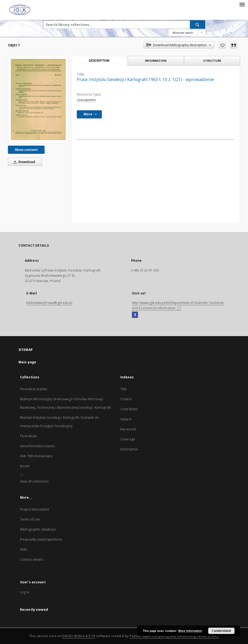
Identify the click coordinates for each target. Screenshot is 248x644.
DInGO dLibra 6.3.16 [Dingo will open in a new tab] (79, 636)
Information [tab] (156, 61)
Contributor (129, 409)
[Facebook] (135, 315)
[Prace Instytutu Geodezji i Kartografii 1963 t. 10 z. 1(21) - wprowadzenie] (38, 99)
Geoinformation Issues (37, 446)
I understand (221, 631)
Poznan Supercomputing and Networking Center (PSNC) (174, 636)
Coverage (128, 439)
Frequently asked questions (41, 539)
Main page (27, 362)
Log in (25, 592)
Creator (126, 399)
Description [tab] (99, 61)
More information (190, 631)
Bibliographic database (38, 529)
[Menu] (242, 4)
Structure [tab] (212, 61)
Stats (24, 549)
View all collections (34, 481)
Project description (35, 509)
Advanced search (183, 33)
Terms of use (30, 519)
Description (129, 449)
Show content (26, 150)
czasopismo (86, 100)
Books (25, 466)
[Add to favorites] (222, 45)
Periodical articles (34, 389)
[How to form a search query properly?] (202, 33)
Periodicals (28, 436)
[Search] (198, 25)
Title (124, 389)
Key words (128, 429)
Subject (126, 419)
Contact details (32, 559)
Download (23, 162)
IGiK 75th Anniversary (36, 456)
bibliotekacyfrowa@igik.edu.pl (49, 303)
